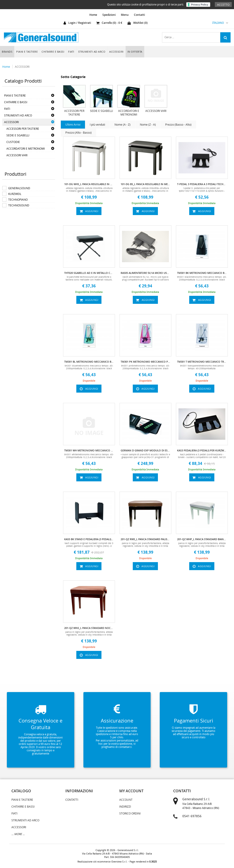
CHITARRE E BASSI (53, 52)
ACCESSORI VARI (17, 155)
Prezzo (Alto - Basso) (78, 132)
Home (6, 67)
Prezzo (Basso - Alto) (178, 124)
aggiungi (89, 211)
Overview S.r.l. (119, 862)
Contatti (139, 15)
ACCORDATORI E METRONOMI (26, 148)
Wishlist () (138, 23)
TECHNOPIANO (18, 199)
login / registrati (80, 23)
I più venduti (97, 124)
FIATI (71, 52)
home (93, 15)
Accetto (223, 5)
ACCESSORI (116, 52)
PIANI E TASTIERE (27, 52)
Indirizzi (125, 806)
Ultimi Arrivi (73, 124)
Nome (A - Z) (122, 124)
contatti (182, 791)
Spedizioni (109, 15)
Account (126, 800)
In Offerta (135, 52)
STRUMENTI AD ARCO (92, 52)
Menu (125, 15)
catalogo (21, 791)
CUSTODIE (13, 142)
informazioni (79, 791)
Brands (7, 52)
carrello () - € (109, 23)
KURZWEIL (15, 194)
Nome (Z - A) (148, 124)
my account (131, 791)
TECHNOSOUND (19, 205)
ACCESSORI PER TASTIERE (23, 129)
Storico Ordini (130, 813)
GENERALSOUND (19, 188)
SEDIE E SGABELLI (18, 135)
